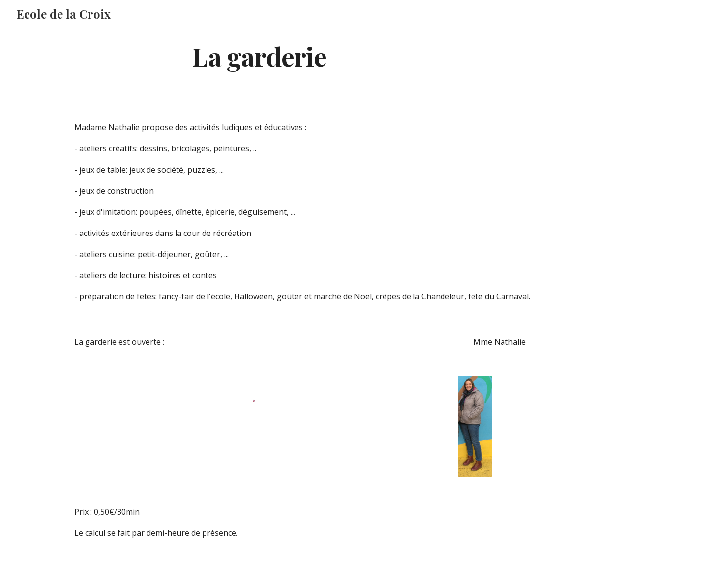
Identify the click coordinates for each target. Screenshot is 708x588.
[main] (260, 56)
